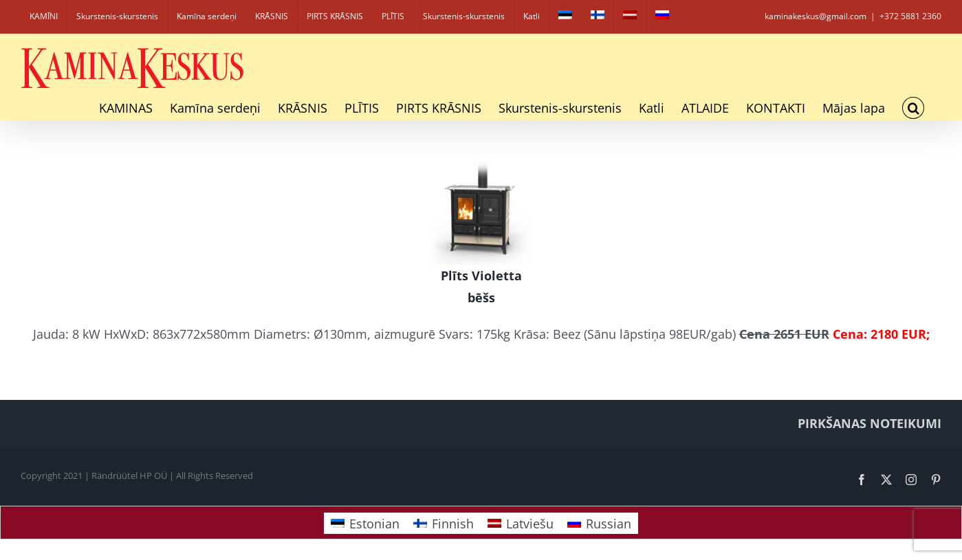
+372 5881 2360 (910, 16)
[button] (913, 108)
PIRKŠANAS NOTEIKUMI (870, 423)
